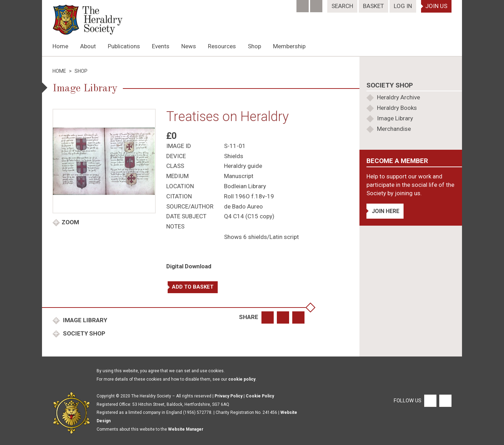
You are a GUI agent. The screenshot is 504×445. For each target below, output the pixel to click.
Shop (254, 46)
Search (342, 6)
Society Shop (83, 333)
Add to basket (193, 287)
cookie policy (242, 379)
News (189, 46)
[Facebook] (303, 4)
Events (161, 46)
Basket (373, 6)
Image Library (84, 320)
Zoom (70, 222)
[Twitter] (317, 4)
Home (60, 46)
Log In (403, 6)
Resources (222, 46)
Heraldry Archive (398, 97)
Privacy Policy (229, 396)
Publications (124, 46)
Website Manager (186, 429)
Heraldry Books (397, 108)
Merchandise (394, 129)
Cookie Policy (260, 396)
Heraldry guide (243, 166)
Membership (289, 46)
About (88, 46)
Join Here (386, 211)
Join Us (436, 6)
